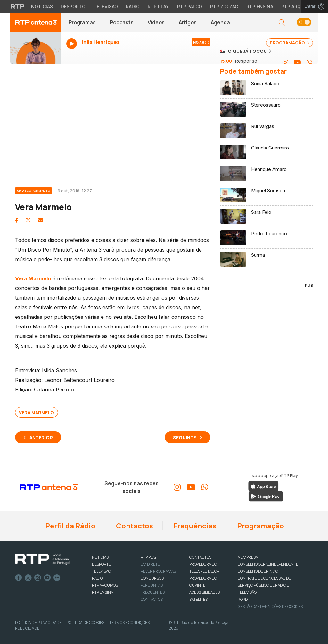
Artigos (188, 22)
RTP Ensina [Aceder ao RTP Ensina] (260, 7)
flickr (57, 578)
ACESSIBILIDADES (205, 592)
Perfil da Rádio (70, 526)
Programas (82, 22)
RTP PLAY (149, 557)
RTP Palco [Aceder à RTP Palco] (190, 7)
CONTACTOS (200, 557)
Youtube (47, 578)
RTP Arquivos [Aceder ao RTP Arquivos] (298, 7)
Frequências (194, 526)
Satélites (198, 599)
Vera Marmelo (37, 412)
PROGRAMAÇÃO (290, 43)
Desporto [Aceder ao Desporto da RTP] (73, 7)
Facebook (19, 578)
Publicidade (27, 628)
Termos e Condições (129, 622)
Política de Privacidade (38, 622)
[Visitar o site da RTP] (18, 6)
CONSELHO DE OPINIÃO (258, 571)
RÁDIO (97, 578)
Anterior (41, 437)
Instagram (38, 578)
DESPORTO (102, 564)
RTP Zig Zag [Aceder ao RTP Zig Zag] (224, 7)
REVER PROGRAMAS (158, 571)
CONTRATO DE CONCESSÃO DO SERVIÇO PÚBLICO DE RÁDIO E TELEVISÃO (264, 585)
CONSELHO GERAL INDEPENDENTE (268, 564)
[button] (282, 23)
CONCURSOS (152, 578)
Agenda (220, 22)
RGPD (243, 599)
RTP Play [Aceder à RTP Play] (158, 7)
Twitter (28, 578)
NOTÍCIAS (100, 557)
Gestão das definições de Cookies (270, 606)
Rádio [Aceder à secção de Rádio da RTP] (133, 7)
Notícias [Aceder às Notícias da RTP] (42, 7)
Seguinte (184, 437)
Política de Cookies (86, 622)
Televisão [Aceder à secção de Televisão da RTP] (106, 7)
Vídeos (156, 22)
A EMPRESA (248, 557)
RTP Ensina (102, 592)
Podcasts (122, 22)
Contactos (134, 526)
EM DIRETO (150, 564)
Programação (260, 526)
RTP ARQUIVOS (105, 585)
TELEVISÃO (101, 571)
